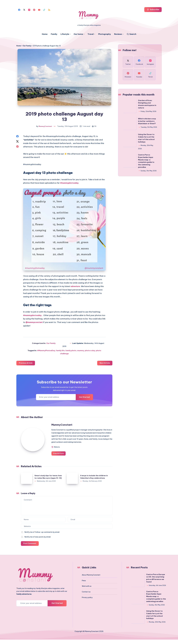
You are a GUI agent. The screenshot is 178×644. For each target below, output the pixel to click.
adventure (76, 287)
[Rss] (49, 10)
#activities (96, 144)
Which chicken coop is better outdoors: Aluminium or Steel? (147, 121)
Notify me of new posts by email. (38, 541)
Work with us (87, 591)
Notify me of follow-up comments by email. (42, 536)
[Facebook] (19, 10)
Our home (78, 34)
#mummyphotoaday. (33, 316)
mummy (81, 351)
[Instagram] (29, 10)
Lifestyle (65, 34)
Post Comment (30, 548)
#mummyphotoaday (33, 165)
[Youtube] (39, 10)
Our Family (27, 46)
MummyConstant (67, 426)
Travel (91, 34)
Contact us (86, 596)
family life (60, 351)
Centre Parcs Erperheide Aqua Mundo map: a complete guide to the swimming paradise (156, 601)
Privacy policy (87, 602)
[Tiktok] (44, 10)
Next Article (104, 364)
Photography (104, 34)
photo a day (90, 351)
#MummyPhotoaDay (46, 351)
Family (54, 34)
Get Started (83, 398)
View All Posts (63, 458)
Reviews (118, 34)
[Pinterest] (34, 10)
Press (84, 585)
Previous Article (26, 364)
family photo (71, 351)
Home (45, 34)
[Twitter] (24, 10)
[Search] (131, 34)
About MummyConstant (91, 579)
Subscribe (153, 9)
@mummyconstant (43, 323)
